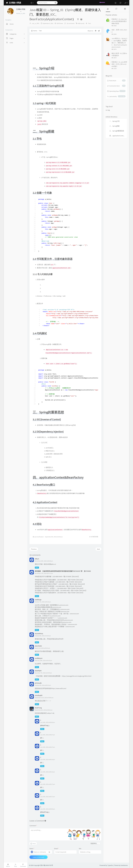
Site (80, 849)
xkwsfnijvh (38, 671)
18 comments (70, 23)
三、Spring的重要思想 (117, 131)
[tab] (108, 9)
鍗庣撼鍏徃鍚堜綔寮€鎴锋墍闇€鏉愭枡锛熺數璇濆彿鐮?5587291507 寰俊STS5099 (63, 571)
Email (56, 849)
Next (98, 549)
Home (34, 31)
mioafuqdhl (39, 695)
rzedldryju (38, 600)
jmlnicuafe (38, 683)
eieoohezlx (38, 646)
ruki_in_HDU (36, 23)
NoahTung (38, 708)
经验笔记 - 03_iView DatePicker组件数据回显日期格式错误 (119, 21)
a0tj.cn (37, 559)
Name (32, 849)
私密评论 (94, 843)
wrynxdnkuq (39, 634)
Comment (33, 826)
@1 (41, 738)
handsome (124, 865)
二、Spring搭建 (114, 126)
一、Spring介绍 (114, 121)
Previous (34, 549)
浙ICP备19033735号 (47, 865)
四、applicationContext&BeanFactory (118, 136)
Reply (37, 568)
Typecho (110, 865)
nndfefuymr (39, 658)
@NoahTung (44, 725)
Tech (89, 23)
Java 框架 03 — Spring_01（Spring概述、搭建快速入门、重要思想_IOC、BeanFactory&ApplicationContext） (119, 43)
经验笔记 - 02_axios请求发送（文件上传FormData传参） (119, 64)
